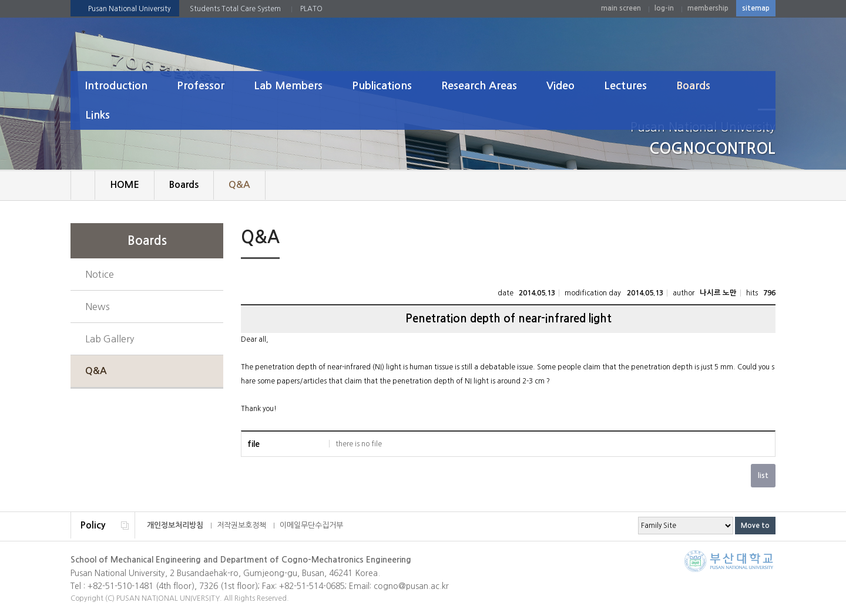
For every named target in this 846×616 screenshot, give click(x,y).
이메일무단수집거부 (311, 525)
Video (560, 86)
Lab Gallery (110, 339)
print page (750, 239)
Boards (693, 86)
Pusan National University (129, 9)
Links (98, 115)
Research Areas (479, 86)
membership (708, 8)
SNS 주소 (768, 238)
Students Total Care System (235, 9)
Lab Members (288, 86)
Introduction (116, 86)
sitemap (756, 8)
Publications (382, 86)
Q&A (96, 371)
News (98, 307)
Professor (201, 86)
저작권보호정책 (241, 525)
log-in (664, 8)
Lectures (625, 86)
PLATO (311, 9)
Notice (100, 274)
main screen (621, 8)
